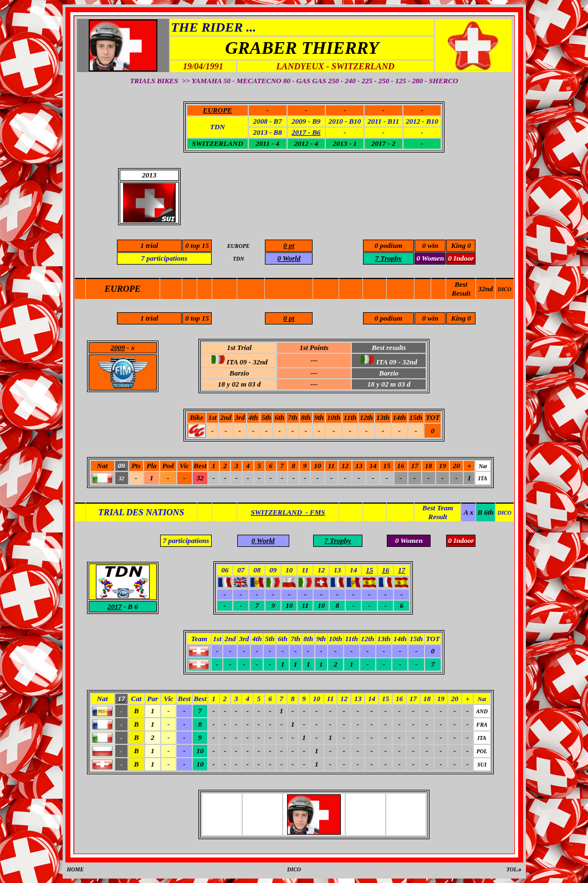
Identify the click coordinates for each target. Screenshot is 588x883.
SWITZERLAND (217, 143)
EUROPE (123, 289)
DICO (505, 289)
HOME (76, 869)
